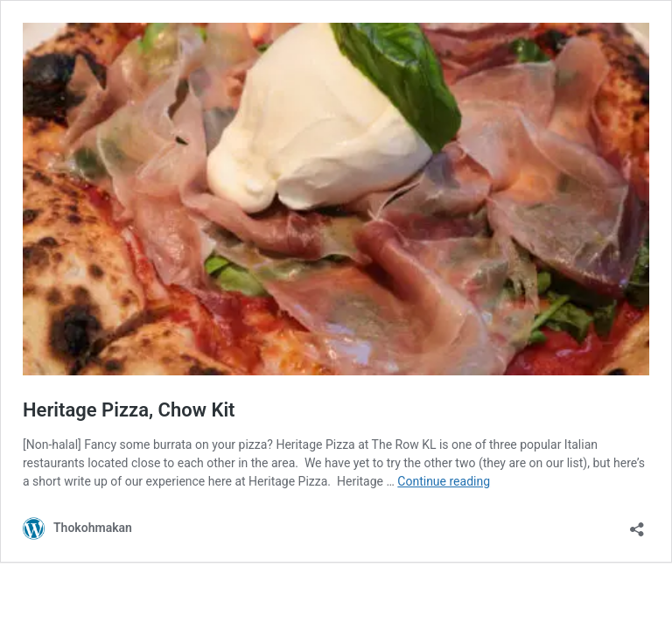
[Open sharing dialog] (637, 524)
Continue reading (444, 481)
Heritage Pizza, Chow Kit (129, 410)
